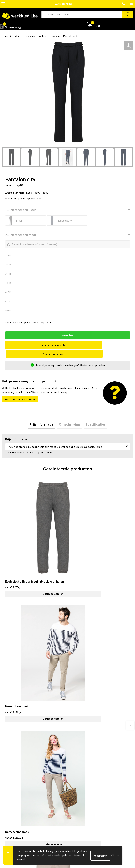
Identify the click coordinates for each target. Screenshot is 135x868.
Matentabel (9, 796)
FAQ (71, 751)
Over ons (7, 781)
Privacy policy (77, 735)
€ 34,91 (80, 630)
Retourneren (77, 791)
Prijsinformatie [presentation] (41, 415)
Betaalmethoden (79, 786)
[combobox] (82, 14)
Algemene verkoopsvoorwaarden (88, 746)
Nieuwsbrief (9, 786)
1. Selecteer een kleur (21, 210)
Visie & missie (9, 791)
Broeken (55, 36)
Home (5, 36)
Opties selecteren (35, 548)
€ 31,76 (80, 541)
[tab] (41, 415)
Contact (74, 730)
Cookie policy (77, 741)
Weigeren (115, 855)
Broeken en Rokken (35, 36)
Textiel (16, 36)
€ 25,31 (14, 541)
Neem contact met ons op (20, 390)
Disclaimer (75, 781)
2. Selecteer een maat (21, 235)
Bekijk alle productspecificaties (24, 198)
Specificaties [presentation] (95, 415)
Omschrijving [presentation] (69, 415)
